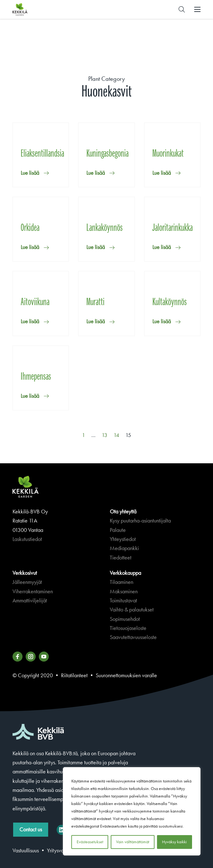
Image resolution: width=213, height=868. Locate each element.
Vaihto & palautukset (132, 610)
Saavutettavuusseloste (133, 637)
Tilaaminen (122, 582)
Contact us (31, 829)
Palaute (118, 530)
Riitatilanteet (74, 675)
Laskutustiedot (27, 539)
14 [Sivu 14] (116, 435)
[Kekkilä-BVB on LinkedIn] (62, 830)
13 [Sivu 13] (104, 435)
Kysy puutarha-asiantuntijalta (140, 521)
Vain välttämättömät (133, 842)
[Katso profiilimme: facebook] (18, 657)
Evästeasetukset (90, 842)
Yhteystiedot (123, 539)
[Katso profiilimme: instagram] (31, 657)
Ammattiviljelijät (30, 600)
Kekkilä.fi (33, 9)
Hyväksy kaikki (174, 842)
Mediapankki (124, 548)
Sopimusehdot (125, 619)
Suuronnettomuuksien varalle (126, 675)
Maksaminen (124, 591)
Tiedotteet (121, 558)
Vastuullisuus (26, 850)
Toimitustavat (123, 600)
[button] (182, 9)
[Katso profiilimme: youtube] (44, 657)
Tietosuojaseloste (128, 628)
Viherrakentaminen (33, 591)
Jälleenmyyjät (27, 582)
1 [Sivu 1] (84, 435)
